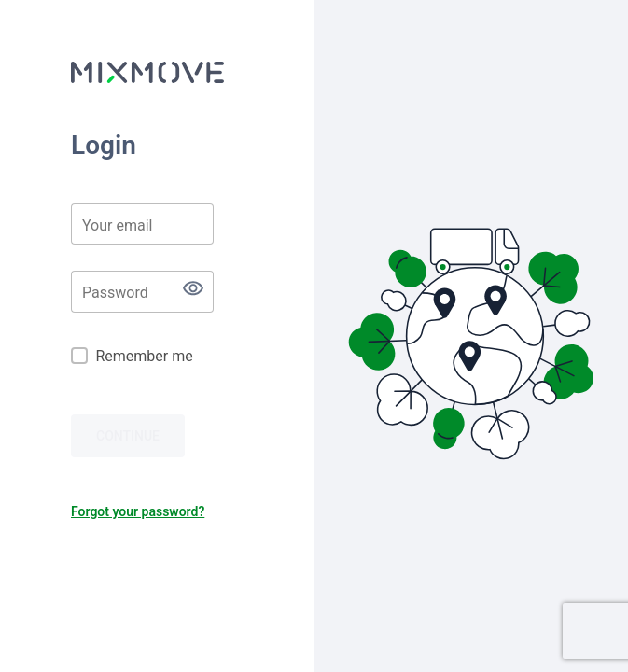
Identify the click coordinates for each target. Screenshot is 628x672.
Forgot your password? (138, 511)
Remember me (144, 356)
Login (104, 145)
